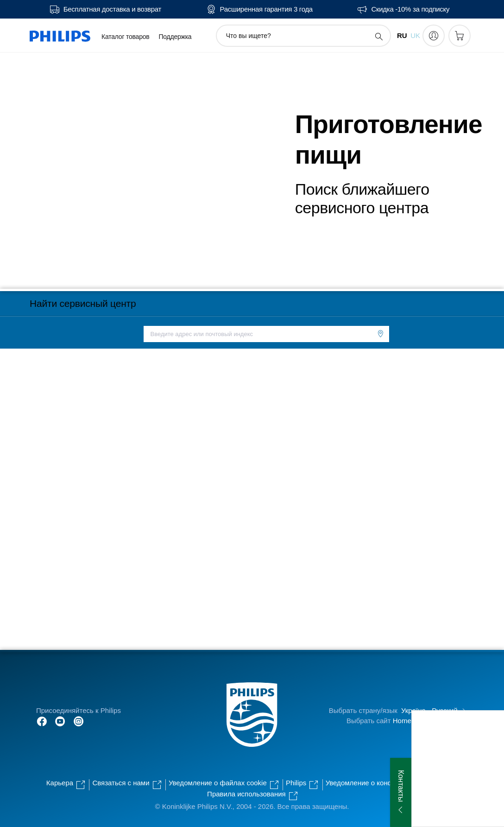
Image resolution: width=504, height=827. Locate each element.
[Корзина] (460, 36)
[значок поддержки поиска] (378, 36)
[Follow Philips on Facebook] (42, 721)
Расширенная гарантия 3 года (266, 9)
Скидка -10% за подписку (410, 9)
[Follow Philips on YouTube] (60, 721)
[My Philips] (434, 36)
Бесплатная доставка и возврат (112, 9)
